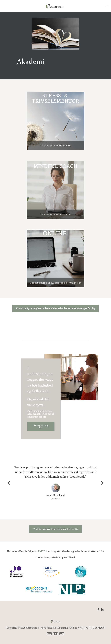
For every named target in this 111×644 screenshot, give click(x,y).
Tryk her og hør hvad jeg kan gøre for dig (56, 529)
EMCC (42, 551)
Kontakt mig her (41, 426)
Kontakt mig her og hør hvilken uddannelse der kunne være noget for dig (55, 308)
